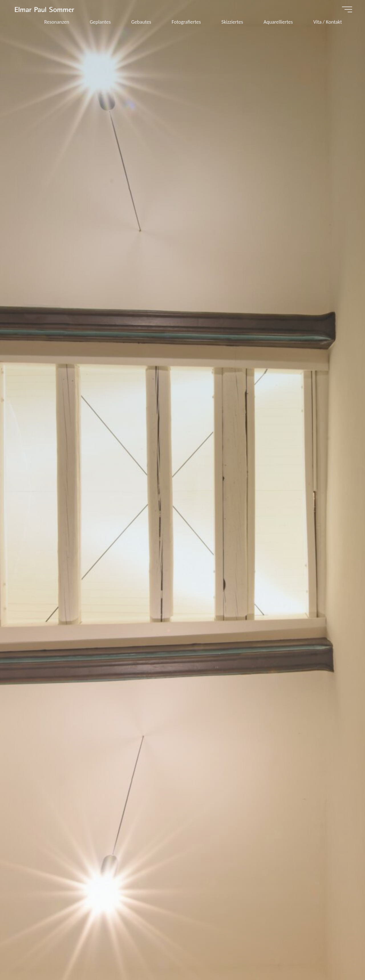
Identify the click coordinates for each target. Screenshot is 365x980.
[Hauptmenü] (347, 9)
